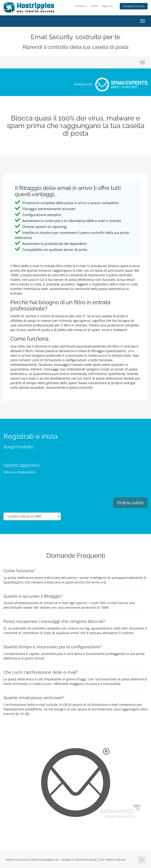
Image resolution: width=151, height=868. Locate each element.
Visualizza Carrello (134, 6)
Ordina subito (130, 503)
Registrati (107, 6)
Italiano (81, 6)
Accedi (94, 6)
